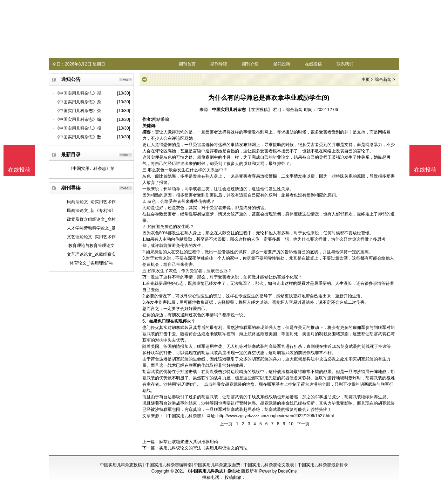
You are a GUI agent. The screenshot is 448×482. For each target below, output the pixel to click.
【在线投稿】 (259, 110)
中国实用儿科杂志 (229, 110)
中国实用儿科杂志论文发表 (269, 465)
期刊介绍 (250, 64)
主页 (366, 80)
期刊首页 (187, 64)
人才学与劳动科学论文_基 (91, 228)
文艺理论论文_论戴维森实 (91, 254)
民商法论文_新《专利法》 (91, 211)
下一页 (303, 424)
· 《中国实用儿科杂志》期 (77, 93)
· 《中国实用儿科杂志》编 (77, 119)
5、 (146, 321)
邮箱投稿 (282, 64)
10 (291, 424)
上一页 (226, 424)
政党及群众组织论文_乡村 (91, 219)
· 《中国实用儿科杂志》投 (77, 128)
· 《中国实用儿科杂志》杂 (77, 102)
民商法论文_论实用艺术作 (91, 202)
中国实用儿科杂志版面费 (217, 465)
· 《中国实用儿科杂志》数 (77, 137)
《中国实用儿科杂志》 (184, 416)
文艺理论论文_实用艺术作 (91, 237)
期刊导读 (219, 64)
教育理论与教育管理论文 (91, 246)
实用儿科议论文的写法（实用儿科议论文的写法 (203, 448)
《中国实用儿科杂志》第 (91, 168)
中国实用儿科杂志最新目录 (323, 465)
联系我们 (345, 64)
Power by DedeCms (278, 471)
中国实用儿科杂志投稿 (121, 465)
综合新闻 (383, 80)
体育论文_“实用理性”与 (91, 263)
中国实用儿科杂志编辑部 (169, 465)
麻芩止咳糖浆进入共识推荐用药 (189, 442)
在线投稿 (313, 64)
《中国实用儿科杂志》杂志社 (213, 471)
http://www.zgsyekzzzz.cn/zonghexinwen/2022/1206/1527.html (276, 416)
